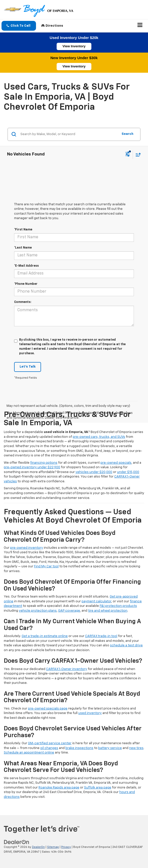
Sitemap (53, 847)
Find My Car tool (46, 566)
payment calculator (96, 601)
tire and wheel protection (108, 611)
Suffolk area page (98, 788)
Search (127, 134)
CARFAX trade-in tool (101, 636)
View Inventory (74, 46)
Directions (52, 26)
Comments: (23, 302)
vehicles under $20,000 (94, 472)
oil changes (49, 748)
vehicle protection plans (38, 611)
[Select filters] (128, 155)
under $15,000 (128, 472)
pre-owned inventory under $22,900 (32, 467)
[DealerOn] (17, 842)
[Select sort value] (137, 155)
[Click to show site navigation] (140, 26)
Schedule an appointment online (29, 753)
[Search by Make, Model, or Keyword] (69, 134)
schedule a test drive (126, 645)
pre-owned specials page (48, 709)
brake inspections (79, 748)
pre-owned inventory (27, 548)
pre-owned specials (116, 463)
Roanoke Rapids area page (59, 788)
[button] (19, 26)
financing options (44, 463)
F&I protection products (118, 606)
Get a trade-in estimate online (45, 636)
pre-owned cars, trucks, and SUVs (99, 437)
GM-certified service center (50, 743)
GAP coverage (69, 611)
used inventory (90, 713)
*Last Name (23, 248)
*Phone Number (26, 284)
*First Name (23, 230)
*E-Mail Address (26, 266)
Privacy (66, 847)
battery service (110, 748)
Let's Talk (28, 367)
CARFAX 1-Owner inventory (67, 669)
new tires (136, 748)
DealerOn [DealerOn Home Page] (38, 847)
